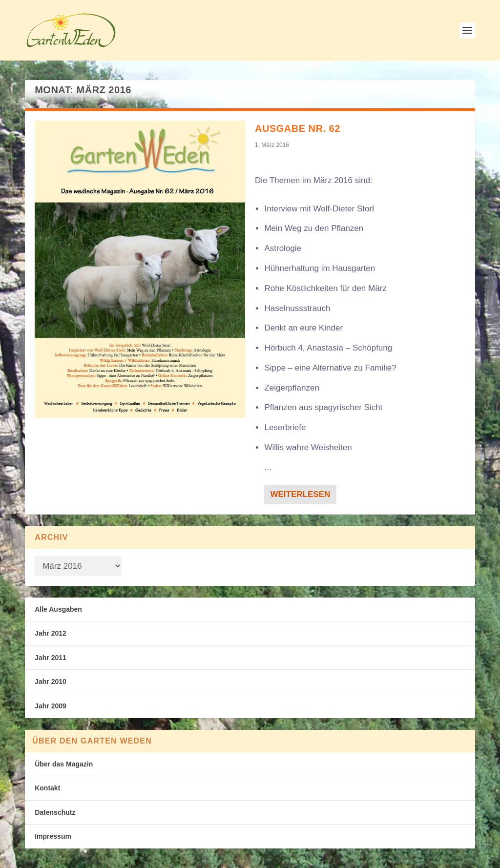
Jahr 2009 (51, 706)
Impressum (53, 836)
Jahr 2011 (51, 658)
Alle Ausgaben (58, 609)
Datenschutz (55, 812)
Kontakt (47, 788)
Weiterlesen (300, 494)
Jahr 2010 (51, 682)
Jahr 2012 (51, 633)
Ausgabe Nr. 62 (298, 128)
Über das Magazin (64, 764)
